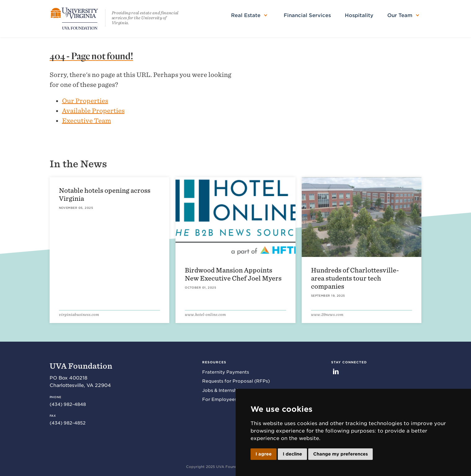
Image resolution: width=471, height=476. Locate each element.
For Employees (220, 399)
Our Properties (85, 101)
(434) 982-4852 (68, 423)
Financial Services (307, 15)
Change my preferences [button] (340, 454)
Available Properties (93, 111)
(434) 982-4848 (68, 404)
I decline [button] (292, 454)
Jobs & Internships (223, 390)
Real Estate (246, 15)
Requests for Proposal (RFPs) (236, 381)
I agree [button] (264, 454)
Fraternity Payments (226, 372)
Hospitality (359, 15)
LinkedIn (336, 371)
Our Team (400, 15)
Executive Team (87, 121)
